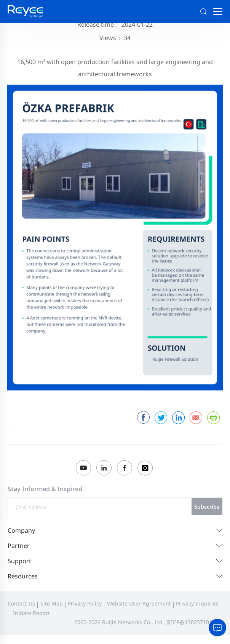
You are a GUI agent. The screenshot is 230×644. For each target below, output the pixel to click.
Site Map (52, 603)
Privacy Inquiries (197, 603)
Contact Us (21, 603)
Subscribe (207, 507)
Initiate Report (31, 613)
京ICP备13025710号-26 (194, 622)
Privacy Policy (85, 603)
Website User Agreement (139, 603)
